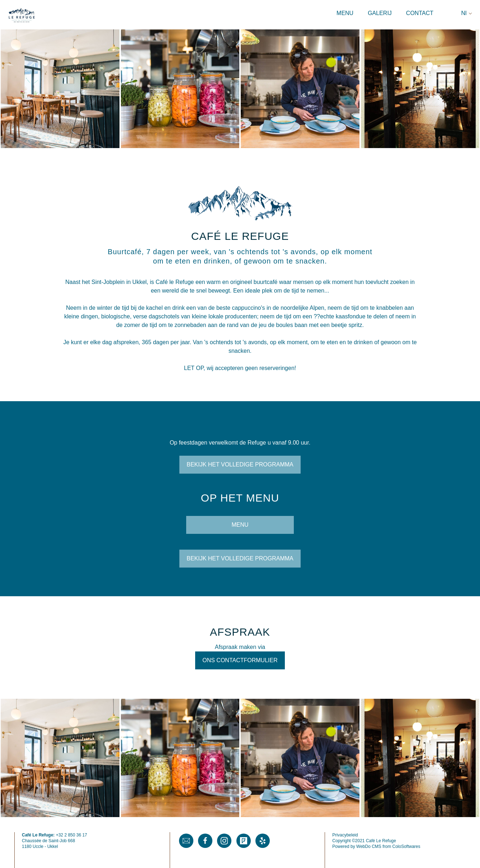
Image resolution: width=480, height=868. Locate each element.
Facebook (205, 841)
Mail (186, 841)
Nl (464, 13)
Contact (420, 13)
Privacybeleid (345, 835)
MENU (240, 525)
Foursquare (244, 841)
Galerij (380, 13)
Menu (345, 13)
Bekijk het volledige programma (240, 464)
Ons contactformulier (240, 660)
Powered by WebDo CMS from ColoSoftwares (376, 846)
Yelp (263, 841)
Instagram (224, 841)
